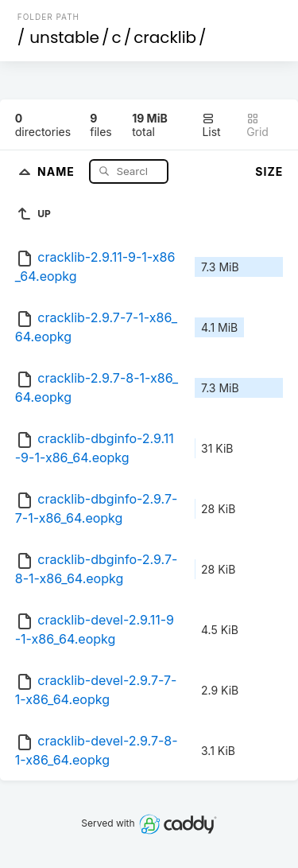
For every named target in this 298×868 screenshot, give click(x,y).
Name (58, 171)
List (211, 125)
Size (269, 171)
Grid (257, 125)
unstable (64, 37)
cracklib (165, 37)
